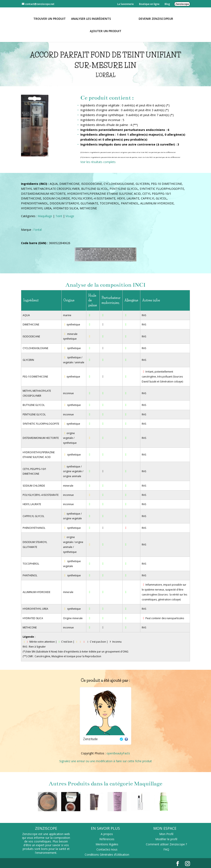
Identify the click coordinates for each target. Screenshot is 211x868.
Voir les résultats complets (98, 162)
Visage (70, 216)
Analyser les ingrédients (92, 19)
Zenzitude (90, 739)
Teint (59, 216)
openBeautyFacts (118, 753)
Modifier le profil (166, 839)
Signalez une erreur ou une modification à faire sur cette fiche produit (106, 761)
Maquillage (45, 216)
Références (107, 839)
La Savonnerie (125, 4)
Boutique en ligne (149, 4)
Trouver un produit (51, 19)
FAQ (166, 849)
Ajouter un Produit (106, 31)
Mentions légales (107, 844)
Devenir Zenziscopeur (154, 19)
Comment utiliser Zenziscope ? (166, 844)
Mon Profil (166, 834)
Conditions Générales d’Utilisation (107, 855)
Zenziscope (182, 4)
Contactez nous (107, 849)
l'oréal (38, 230)
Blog (167, 4)
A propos (107, 834)
